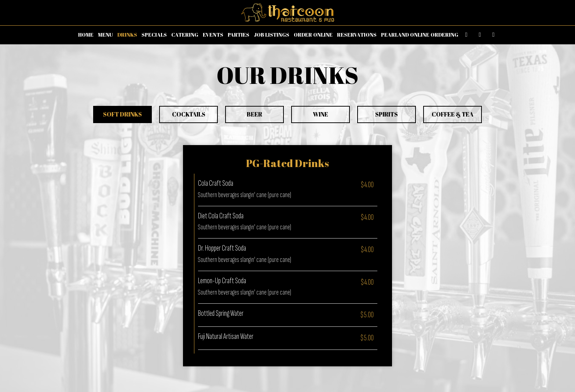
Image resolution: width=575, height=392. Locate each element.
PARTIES (239, 35)
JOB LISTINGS (272, 35)
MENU (105, 35)
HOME (86, 35)
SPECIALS (154, 35)
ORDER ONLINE (313, 35)
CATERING (185, 35)
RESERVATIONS (357, 35)
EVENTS (213, 35)
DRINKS (127, 35)
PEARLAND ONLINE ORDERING (420, 35)
